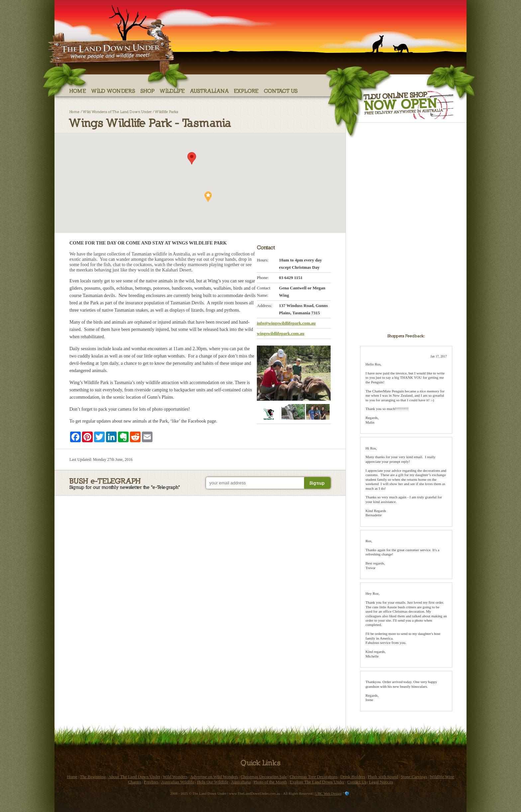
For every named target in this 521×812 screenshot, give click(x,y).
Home (78, 91)
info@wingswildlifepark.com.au (286, 323)
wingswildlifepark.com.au (281, 333)
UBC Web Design (328, 793)
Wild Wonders (113, 91)
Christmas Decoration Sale (264, 777)
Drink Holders (353, 777)
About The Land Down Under (134, 777)
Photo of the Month (270, 782)
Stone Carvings (414, 777)
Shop (148, 91)
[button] (192, 158)
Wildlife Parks (166, 111)
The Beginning (93, 777)
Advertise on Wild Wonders (214, 777)
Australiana (209, 91)
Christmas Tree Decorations (313, 777)
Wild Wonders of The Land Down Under (117, 111)
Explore (246, 91)
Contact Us (281, 91)
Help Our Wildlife (213, 782)
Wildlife (172, 91)
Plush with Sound (383, 777)
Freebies (151, 782)
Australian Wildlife (178, 782)
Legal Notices (381, 782)
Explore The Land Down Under (317, 782)
